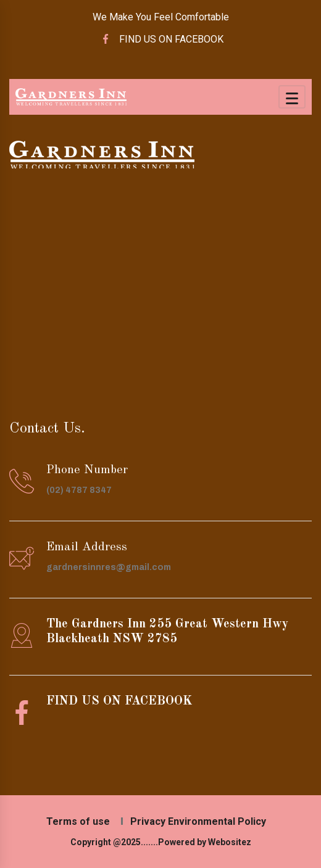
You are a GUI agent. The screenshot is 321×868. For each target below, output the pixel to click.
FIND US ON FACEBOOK (162, 39)
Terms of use (78, 821)
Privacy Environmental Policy (198, 821)
